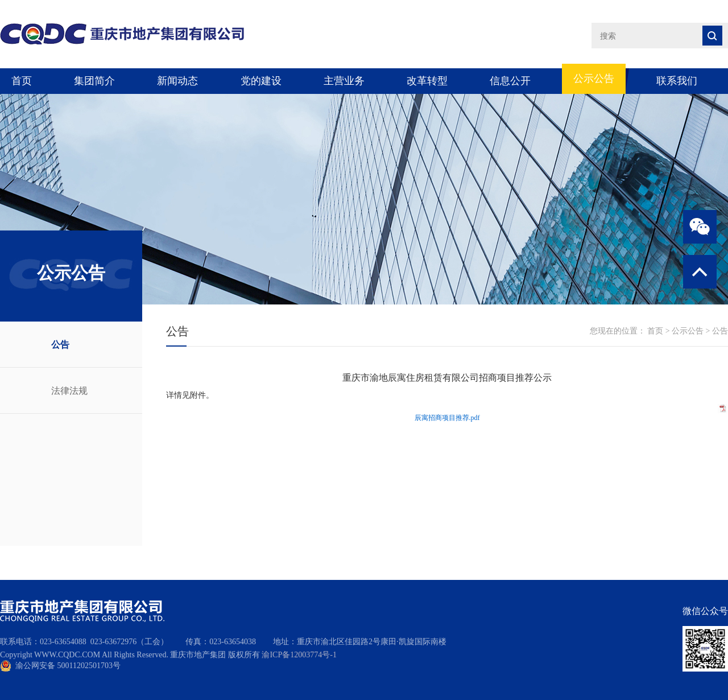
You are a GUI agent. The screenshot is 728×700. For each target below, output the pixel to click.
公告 (60, 345)
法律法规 (69, 391)
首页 (22, 81)
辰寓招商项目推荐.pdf (447, 418)
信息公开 (510, 81)
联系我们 (677, 81)
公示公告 (594, 79)
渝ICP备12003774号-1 (299, 655)
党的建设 (261, 81)
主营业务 (344, 81)
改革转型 (427, 81)
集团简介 (94, 81)
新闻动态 (177, 81)
